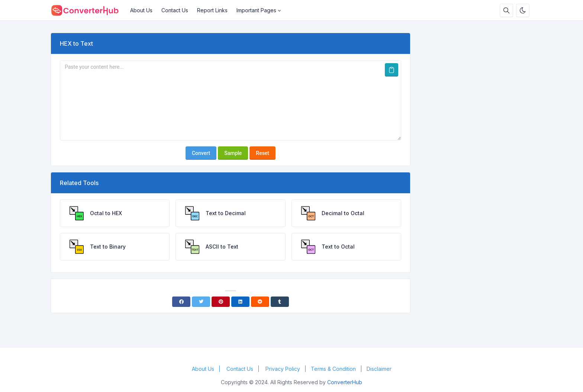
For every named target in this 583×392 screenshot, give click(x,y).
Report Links (212, 10)
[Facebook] (181, 302)
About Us (141, 10)
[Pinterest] (221, 302)
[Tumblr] (280, 302)
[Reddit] (260, 302)
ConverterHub (345, 382)
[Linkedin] (240, 302)
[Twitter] (201, 302)
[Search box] (506, 10)
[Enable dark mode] (523, 10)
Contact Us (175, 10)
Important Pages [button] (256, 10)
